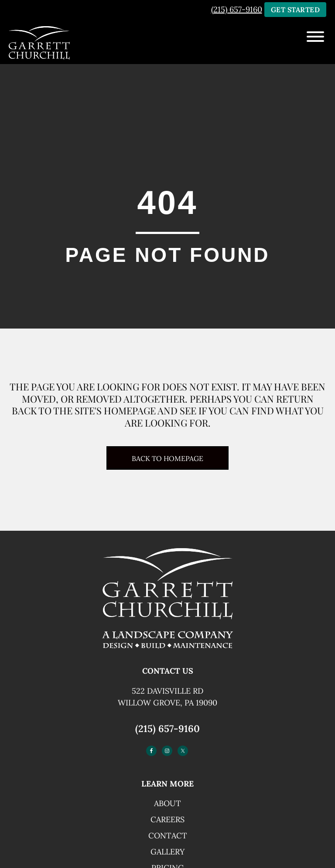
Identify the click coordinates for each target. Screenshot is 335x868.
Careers (167, 819)
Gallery (167, 852)
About (167, 803)
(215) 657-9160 (237, 9)
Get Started (296, 10)
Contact (168, 836)
